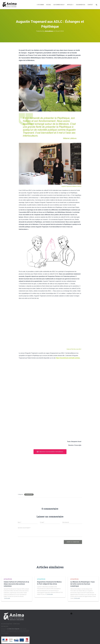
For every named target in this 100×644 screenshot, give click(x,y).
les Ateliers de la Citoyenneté (13, 629)
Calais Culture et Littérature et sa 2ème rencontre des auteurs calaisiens (16, 584)
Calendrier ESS (81, 5)
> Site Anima (40, 5)
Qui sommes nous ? (59, 5)
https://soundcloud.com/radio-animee (68, 358)
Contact (90, 5)
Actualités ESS (29, 494)
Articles (70, 5)
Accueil (49, 5)
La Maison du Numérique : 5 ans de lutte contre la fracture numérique (82, 584)
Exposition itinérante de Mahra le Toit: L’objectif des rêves (49, 583)
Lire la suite (7, 598)
